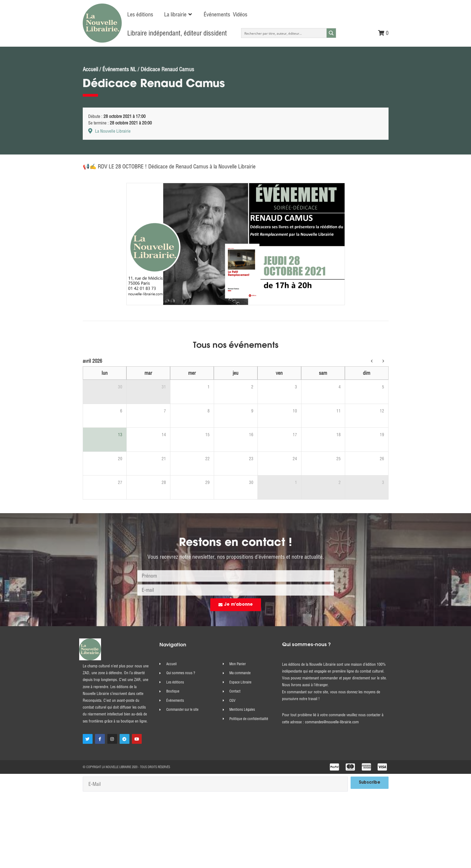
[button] (178, 14)
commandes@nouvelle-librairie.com (332, 722)
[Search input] (284, 33)
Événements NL (119, 69)
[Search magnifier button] (331, 33)
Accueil (90, 69)
